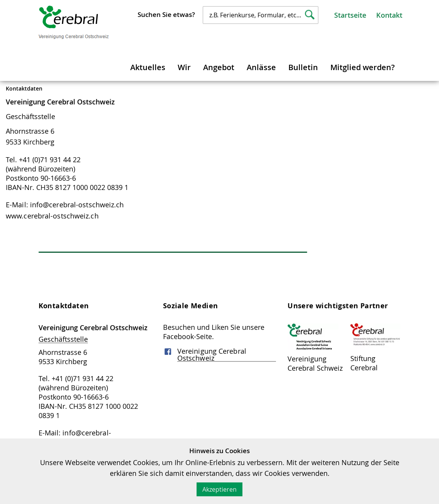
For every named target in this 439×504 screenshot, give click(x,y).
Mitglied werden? (362, 67)
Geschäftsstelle (30, 116)
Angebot (219, 67)
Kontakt (389, 15)
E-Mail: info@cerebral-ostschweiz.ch (65, 205)
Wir (184, 67)
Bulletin (303, 67)
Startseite (350, 15)
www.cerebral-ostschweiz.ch (52, 216)
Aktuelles (148, 67)
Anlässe (261, 67)
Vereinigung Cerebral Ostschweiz (212, 354)
